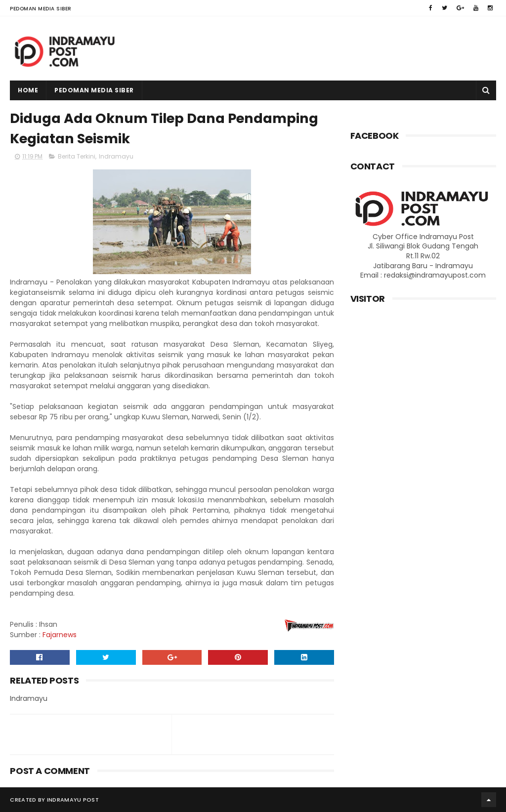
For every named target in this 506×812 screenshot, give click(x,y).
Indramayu (116, 156)
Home (28, 90)
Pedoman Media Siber (41, 9)
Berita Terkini (77, 156)
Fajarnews (60, 635)
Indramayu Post (73, 800)
